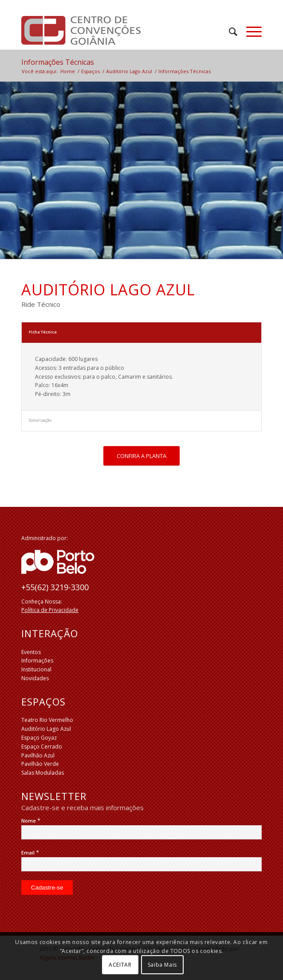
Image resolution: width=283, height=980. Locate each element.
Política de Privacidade (50, 610)
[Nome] (141, 832)
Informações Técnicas (58, 62)
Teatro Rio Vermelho (47, 720)
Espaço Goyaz (39, 738)
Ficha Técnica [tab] (43, 332)
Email (30, 853)
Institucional (36, 669)
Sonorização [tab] (40, 420)
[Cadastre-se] (47, 888)
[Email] (141, 864)
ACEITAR (120, 965)
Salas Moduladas (43, 773)
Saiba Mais (162, 965)
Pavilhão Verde (40, 764)
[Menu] (250, 31)
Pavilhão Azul (38, 755)
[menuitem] (229, 31)
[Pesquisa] (229, 31)
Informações (37, 661)
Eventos (31, 652)
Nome (31, 821)
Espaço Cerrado (42, 747)
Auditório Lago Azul (46, 729)
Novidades (35, 678)
